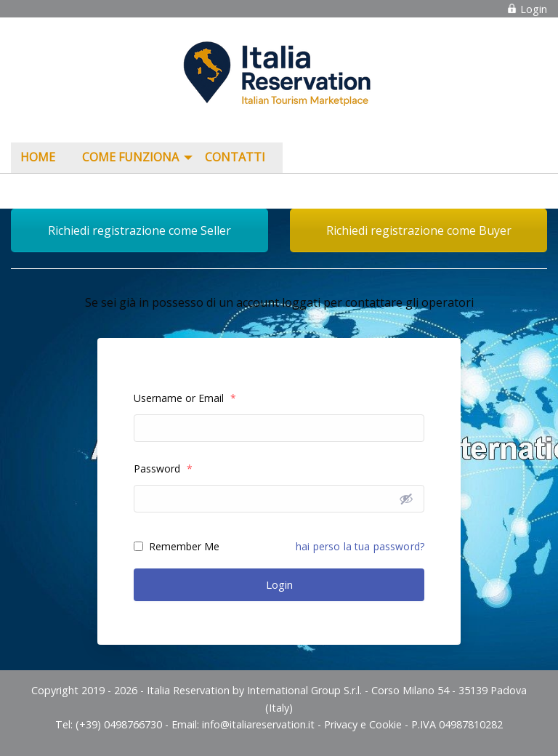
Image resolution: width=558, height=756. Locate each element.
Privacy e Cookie (363, 724)
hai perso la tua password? (360, 546)
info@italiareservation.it (258, 724)
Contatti (235, 157)
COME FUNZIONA (130, 157)
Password (163, 469)
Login (527, 9)
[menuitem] (42, 158)
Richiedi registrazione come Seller (139, 230)
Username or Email (185, 398)
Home (38, 157)
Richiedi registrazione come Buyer (419, 230)
